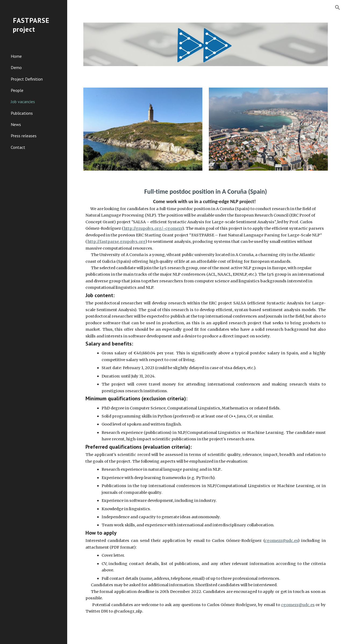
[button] (338, 8)
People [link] (17, 90)
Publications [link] (22, 113)
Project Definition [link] (27, 79)
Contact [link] (18, 147)
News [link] (16, 124)
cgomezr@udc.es (281, 541)
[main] (206, 402)
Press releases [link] (24, 136)
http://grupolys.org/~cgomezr (153, 228)
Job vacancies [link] (23, 102)
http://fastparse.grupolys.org (116, 242)
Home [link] (16, 56)
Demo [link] (16, 67)
